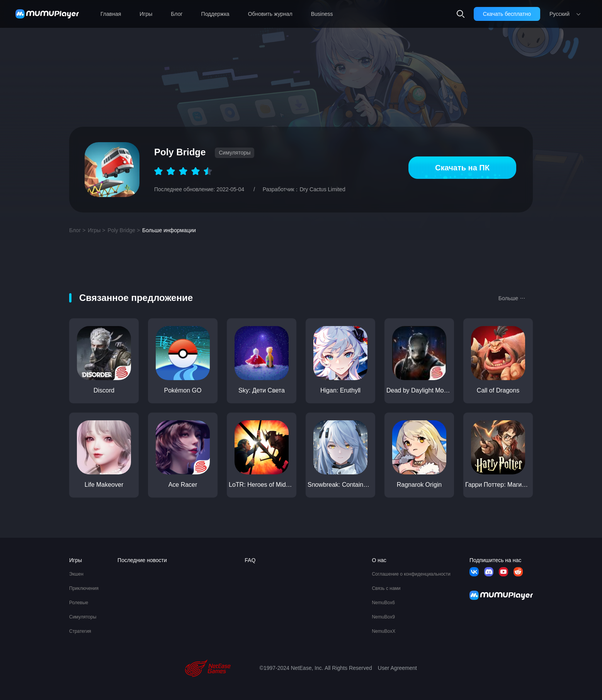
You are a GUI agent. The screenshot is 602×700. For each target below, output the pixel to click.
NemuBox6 (383, 603)
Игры (146, 14)
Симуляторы (83, 617)
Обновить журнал (270, 14)
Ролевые (79, 603)
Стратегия (80, 631)
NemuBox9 (383, 617)
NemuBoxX (383, 631)
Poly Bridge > (124, 230)
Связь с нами (386, 588)
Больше (512, 297)
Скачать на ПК (462, 168)
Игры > (96, 230)
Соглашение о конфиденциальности (411, 574)
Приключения (84, 588)
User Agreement (397, 668)
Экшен (76, 574)
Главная (111, 14)
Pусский (559, 14)
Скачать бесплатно (507, 14)
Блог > (77, 230)
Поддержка (215, 14)
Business (322, 14)
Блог (177, 14)
